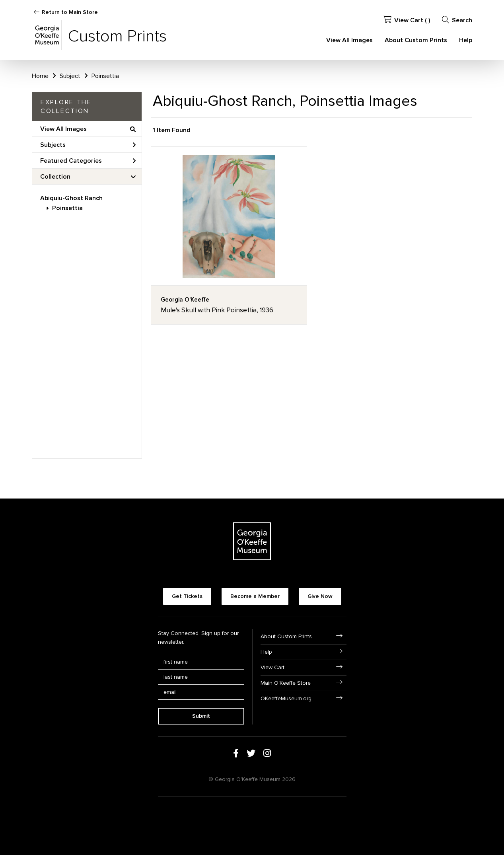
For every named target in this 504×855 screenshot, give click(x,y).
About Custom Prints (416, 40)
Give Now (320, 596)
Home (40, 76)
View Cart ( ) (407, 20)
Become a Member (255, 596)
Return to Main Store (70, 12)
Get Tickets (187, 596)
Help (466, 40)
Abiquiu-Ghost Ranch (71, 198)
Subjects (88, 145)
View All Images (349, 40)
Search (457, 20)
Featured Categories (88, 161)
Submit (201, 716)
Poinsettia (67, 208)
